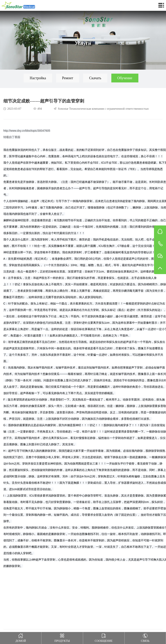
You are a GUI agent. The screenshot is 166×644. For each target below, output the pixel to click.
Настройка (38, 78)
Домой (21, 637)
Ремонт (68, 78)
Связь (145, 637)
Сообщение (104, 637)
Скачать (95, 78)
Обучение (125, 78)
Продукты (62, 637)
